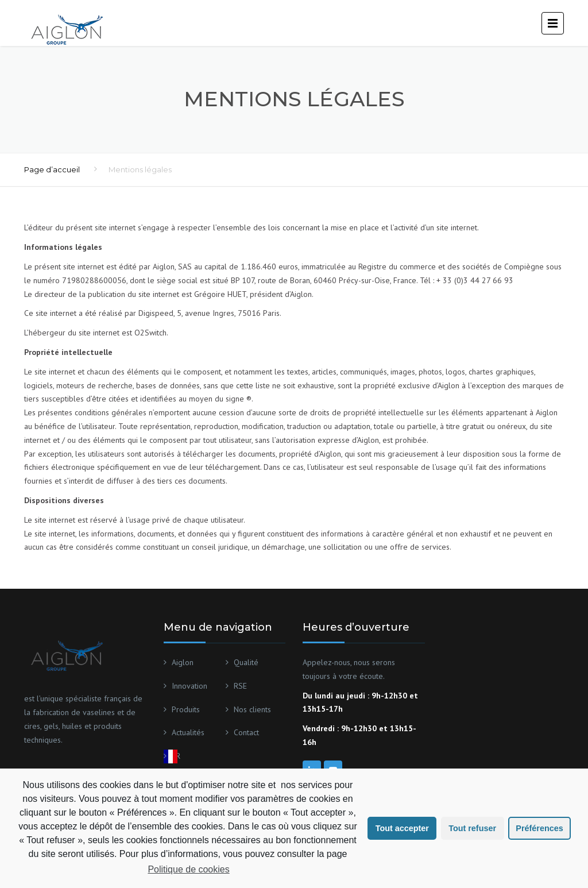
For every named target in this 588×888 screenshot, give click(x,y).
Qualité (246, 662)
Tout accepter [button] (402, 828)
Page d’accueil (52, 169)
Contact (246, 732)
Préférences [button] (539, 828)
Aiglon (183, 662)
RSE (240, 686)
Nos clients (252, 709)
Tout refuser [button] (472, 828)
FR (176, 756)
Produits (186, 709)
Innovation (189, 686)
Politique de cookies (188, 869)
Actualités (188, 732)
